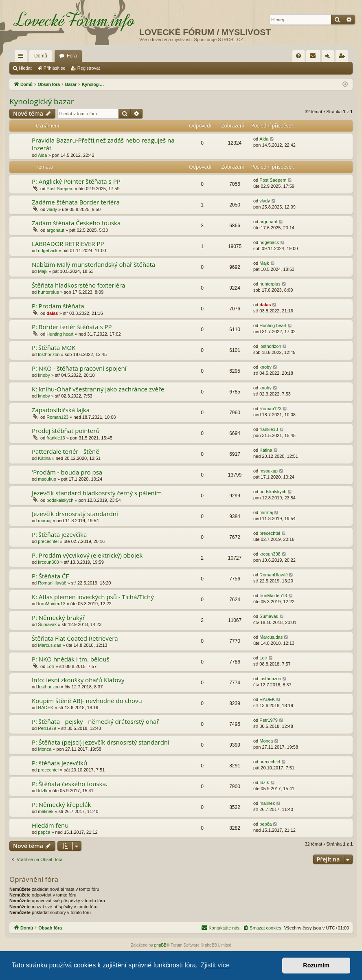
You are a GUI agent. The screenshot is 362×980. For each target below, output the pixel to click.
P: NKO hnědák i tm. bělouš (71, 659)
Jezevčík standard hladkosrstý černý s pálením (97, 493)
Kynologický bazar (42, 101)
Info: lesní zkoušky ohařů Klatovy (78, 680)
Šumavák (47, 624)
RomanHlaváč (52, 583)
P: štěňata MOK (54, 347)
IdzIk (43, 791)
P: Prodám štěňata (58, 306)
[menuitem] (298, 56)
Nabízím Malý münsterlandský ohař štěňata (93, 264)
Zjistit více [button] (215, 965)
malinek (46, 811)
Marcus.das (49, 645)
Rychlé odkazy (22, 57)
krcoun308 (48, 562)
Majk (43, 271)
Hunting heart (60, 334)
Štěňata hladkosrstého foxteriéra (78, 285)
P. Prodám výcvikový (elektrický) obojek (87, 555)
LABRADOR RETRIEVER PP (68, 244)
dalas (52, 313)
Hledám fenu (50, 825)
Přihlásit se (55, 68)
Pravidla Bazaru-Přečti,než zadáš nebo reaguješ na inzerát (103, 144)
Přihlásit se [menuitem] (330, 57)
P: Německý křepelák (61, 804)
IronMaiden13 (52, 604)
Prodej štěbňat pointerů (66, 431)
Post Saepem (60, 189)
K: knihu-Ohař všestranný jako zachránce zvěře (98, 389)
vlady (52, 209)
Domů (41, 56)
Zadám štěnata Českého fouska (76, 223)
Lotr (50, 666)
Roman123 (57, 417)
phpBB (160, 945)
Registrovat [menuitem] (343, 57)
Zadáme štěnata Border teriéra (76, 202)
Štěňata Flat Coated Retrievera (75, 638)
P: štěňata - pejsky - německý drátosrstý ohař (95, 721)
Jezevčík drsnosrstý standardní (75, 514)
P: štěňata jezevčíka (59, 534)
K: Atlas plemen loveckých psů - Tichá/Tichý (93, 597)
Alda (42, 155)
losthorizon (49, 354)
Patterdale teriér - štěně (66, 451)
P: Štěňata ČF (50, 576)
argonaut (55, 230)
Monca (45, 749)
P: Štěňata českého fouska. (70, 784)
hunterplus (48, 292)
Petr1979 (47, 728)
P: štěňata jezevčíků (59, 763)
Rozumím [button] (316, 965)
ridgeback (48, 250)
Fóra (72, 56)
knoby (44, 375)
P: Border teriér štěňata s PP (72, 327)
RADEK (46, 708)
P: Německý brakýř (58, 617)
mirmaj (45, 521)
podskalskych (60, 500)
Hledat (25, 68)
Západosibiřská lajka (61, 410)
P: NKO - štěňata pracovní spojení (79, 368)
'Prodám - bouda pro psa (67, 472)
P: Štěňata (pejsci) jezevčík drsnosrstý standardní (101, 742)
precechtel (48, 541)
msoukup (47, 479)
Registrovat (89, 68)
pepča (44, 832)
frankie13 (56, 438)
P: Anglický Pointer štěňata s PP (76, 181)
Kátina (44, 458)
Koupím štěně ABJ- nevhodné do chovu (87, 701)
